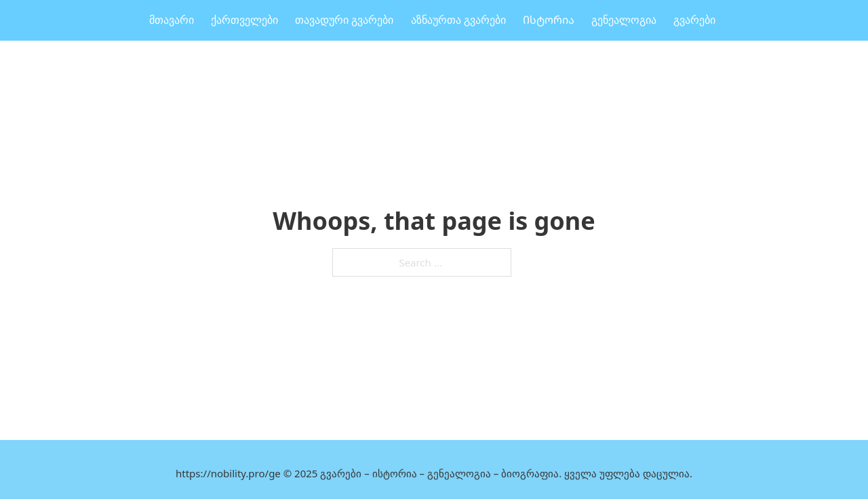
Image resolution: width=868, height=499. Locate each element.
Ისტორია (549, 20)
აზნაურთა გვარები (458, 20)
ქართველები (244, 20)
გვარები (694, 20)
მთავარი (172, 20)
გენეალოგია (624, 20)
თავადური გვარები (344, 20)
